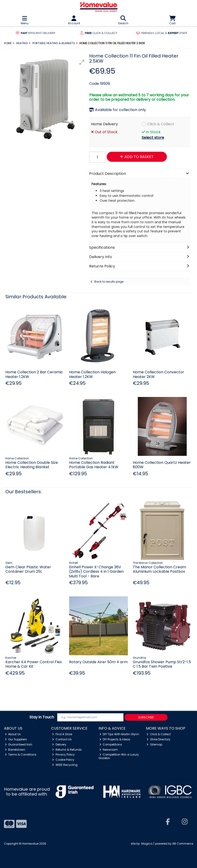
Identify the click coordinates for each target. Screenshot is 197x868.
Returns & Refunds (67, 750)
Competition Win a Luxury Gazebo (119, 756)
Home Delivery (104, 124)
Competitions (111, 744)
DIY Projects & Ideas (115, 739)
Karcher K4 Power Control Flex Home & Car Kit (34, 664)
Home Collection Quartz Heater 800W (162, 465)
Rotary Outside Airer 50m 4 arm (98, 662)
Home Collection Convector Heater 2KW (158, 374)
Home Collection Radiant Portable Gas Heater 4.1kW (94, 465)
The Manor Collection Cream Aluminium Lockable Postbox (159, 569)
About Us (13, 734)
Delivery (59, 744)
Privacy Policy (63, 755)
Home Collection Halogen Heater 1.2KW (92, 374)
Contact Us (62, 739)
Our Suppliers (16, 739)
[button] (82, 62)
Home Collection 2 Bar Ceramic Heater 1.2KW (34, 374)
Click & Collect (161, 124)
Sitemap (154, 744)
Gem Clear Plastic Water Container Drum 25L (28, 569)
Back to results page (109, 282)
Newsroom (109, 750)
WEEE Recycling (65, 765)
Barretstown (15, 750)
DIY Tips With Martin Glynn (119, 734)
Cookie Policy (63, 760)
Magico (147, 844)
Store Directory (158, 739)
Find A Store (62, 734)
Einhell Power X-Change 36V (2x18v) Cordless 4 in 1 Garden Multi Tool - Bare (96, 571)
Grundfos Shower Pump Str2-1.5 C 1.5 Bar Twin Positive (162, 664)
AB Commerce (183, 844)
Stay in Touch (42, 717)
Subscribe (146, 717)
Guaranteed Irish (19, 744)
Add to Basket (137, 157)
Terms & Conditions (21, 755)
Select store (153, 138)
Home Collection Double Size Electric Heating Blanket (32, 465)
